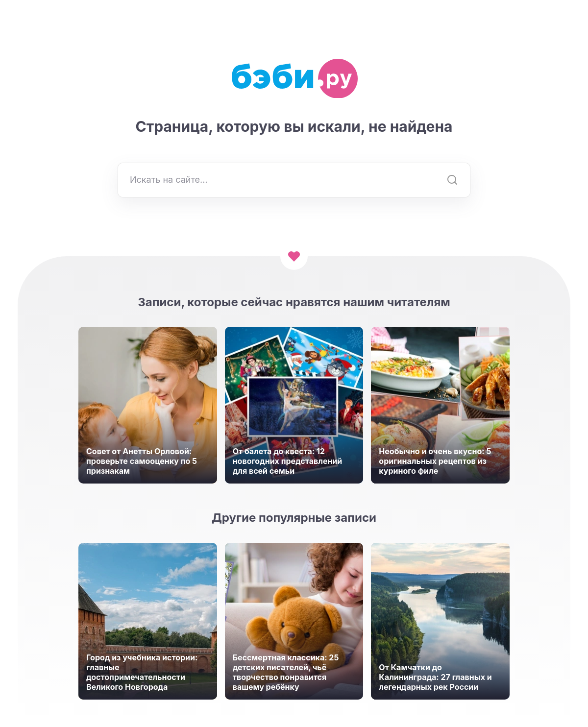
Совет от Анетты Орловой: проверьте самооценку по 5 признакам (142, 461)
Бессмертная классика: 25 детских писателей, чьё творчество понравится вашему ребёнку (286, 672)
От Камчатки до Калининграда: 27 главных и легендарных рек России (435, 677)
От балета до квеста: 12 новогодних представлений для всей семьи (288, 461)
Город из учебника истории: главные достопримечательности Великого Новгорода (142, 672)
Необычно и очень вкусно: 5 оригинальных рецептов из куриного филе (435, 461)
